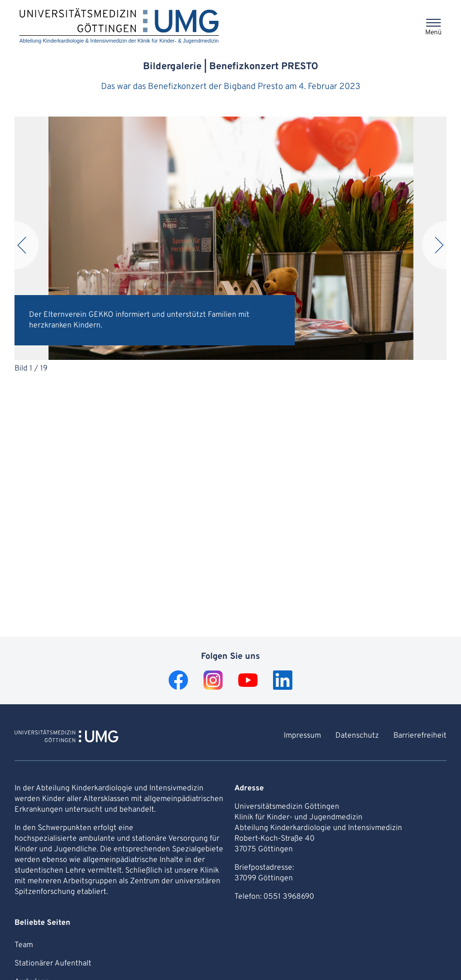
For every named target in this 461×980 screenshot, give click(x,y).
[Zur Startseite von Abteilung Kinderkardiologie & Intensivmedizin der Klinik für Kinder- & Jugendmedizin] (66, 738)
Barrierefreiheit (420, 736)
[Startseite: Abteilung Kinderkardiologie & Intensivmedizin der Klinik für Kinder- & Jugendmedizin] (119, 26)
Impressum (302, 736)
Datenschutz (357, 736)
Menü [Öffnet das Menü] (433, 33)
